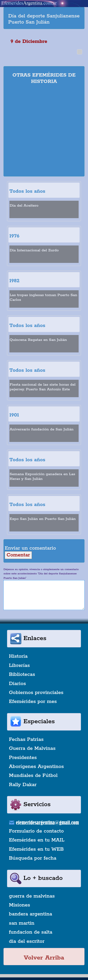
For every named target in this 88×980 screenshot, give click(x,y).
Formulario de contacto (36, 831)
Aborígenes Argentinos (36, 767)
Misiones (19, 905)
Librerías (19, 666)
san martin (22, 923)
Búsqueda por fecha (33, 858)
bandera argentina (31, 914)
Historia (18, 656)
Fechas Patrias (26, 739)
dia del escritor (27, 941)
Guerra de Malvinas (32, 748)
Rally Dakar (23, 785)
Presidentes (23, 758)
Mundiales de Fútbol (33, 776)
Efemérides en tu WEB (36, 849)
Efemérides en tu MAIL (37, 840)
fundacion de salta (31, 932)
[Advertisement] (44, 131)
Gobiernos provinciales (36, 693)
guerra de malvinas (32, 896)
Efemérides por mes (33, 702)
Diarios (17, 684)
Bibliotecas (22, 674)
